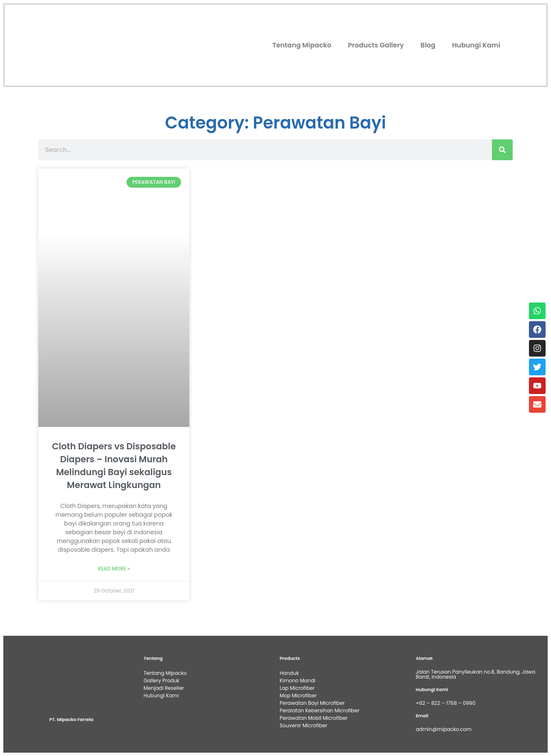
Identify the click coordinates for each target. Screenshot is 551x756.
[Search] (502, 150)
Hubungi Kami (476, 45)
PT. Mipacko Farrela (72, 720)
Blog (428, 45)
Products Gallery (376, 45)
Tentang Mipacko (302, 45)
